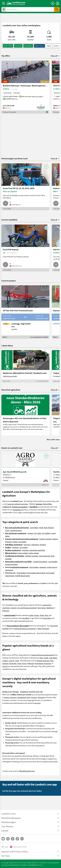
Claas (7, 530)
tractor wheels (23, 553)
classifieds (18, 46)
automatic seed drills (37, 550)
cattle (31, 615)
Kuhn (19, 663)
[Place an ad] (53, 3)
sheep (42, 615)
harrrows (27, 545)
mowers (30, 533)
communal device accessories (25, 628)
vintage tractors (16, 530)
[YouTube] (3, 839)
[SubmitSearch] (57, 9)
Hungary (34, 697)
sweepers (43, 567)
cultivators (35, 545)
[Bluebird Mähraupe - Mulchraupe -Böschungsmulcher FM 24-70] (25, 87)
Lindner (5, 661)
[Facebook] (13, 839)
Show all (55, 56)
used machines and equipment (43, 655)
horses (36, 615)
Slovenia (41, 697)
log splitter (22, 542)
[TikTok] (17, 839)
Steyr (41, 658)
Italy (29, 697)
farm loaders (34, 567)
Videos (49, 46)
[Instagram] (8, 839)
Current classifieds (9, 220)
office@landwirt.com (27, 771)
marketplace (17, 510)
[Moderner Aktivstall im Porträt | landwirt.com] (25, 366)
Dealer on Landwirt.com (12, 448)
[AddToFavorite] (46, 64)
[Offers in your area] (4, 9)
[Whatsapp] (22, 839)
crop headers (53, 561)
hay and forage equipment (27, 608)
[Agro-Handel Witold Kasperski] (25, 470)
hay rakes (38, 533)
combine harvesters (40, 561)
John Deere (34, 528)
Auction (56, 46)
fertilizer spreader (32, 556)
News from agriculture (11, 390)
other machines (43, 628)
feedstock (50, 608)
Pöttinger (31, 663)
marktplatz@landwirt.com (35, 865)
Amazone (47, 663)
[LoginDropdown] (58, 3)
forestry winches (45, 539)
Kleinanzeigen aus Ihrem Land (14, 158)
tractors (14, 608)
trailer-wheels (34, 553)
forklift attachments (23, 576)
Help (5, 847)
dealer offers (8, 46)
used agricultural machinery (18, 504)
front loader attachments (36, 573)
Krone (24, 663)
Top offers (6, 56)
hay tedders (46, 533)
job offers (26, 618)
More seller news (53, 439)
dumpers (15, 547)
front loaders (21, 573)
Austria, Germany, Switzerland (15, 697)
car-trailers (24, 547)
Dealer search (39, 46)
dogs (46, 615)
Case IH (11, 661)
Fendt (41, 528)
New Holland (49, 528)
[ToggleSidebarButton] (4, 3)
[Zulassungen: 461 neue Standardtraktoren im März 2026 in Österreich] (25, 415)
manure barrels (44, 556)
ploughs (43, 545)
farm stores (42, 608)
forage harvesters (12, 564)
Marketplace (28, 46)
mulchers (25, 550)
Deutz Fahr (13, 663)
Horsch (5, 666)
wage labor (47, 618)
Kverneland (39, 663)
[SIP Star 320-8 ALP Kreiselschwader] (25, 312)
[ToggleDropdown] (30, 814)
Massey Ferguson (43, 661)
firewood (6, 611)
